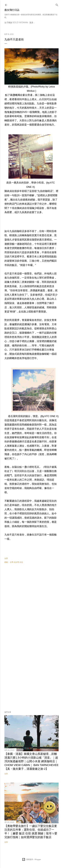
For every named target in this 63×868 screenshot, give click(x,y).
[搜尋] (57, 4)
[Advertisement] (32, 603)
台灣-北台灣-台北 (16, 562)
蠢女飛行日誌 (12, 10)
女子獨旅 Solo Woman (16, 23)
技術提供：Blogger (32, 859)
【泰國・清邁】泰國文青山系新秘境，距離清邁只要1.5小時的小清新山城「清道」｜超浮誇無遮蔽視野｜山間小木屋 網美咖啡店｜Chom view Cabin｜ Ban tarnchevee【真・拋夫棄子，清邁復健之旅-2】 (32, 761)
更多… (32, 23)
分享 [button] (6, 558)
